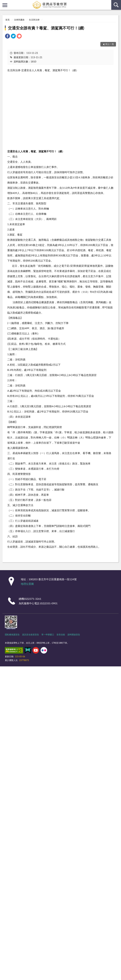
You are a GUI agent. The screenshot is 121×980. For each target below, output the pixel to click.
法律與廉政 (19, 20)
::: (3, 2)
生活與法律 (34, 20)
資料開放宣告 (74, 635)
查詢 (116, 5)
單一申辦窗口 (48, 635)
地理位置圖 (27, 584)
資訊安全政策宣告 (31, 635)
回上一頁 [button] (110, 44)
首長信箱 (61, 635)
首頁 (7, 20)
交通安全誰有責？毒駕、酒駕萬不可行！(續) (46, 28)
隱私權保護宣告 (12, 635)
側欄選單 (5, 5)
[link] (7, 36)
